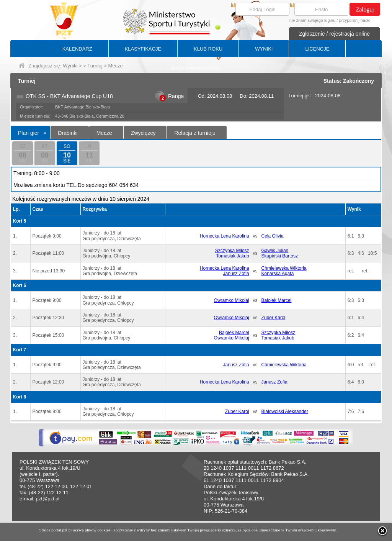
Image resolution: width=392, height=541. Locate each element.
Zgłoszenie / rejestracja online (334, 34)
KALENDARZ (77, 49)
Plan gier (29, 133)
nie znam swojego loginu (312, 20)
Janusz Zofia (236, 274)
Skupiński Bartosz (280, 256)
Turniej (95, 66)
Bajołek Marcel (277, 300)
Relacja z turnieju (195, 133)
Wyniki (70, 66)
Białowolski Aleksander (285, 411)
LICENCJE (317, 49)
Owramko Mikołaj (232, 300)
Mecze (104, 133)
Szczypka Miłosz (232, 251)
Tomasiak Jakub (233, 256)
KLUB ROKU (208, 49)
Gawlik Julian (275, 251)
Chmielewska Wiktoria (284, 268)
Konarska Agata (278, 274)
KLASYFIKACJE (143, 49)
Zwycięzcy (143, 133)
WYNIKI (264, 49)
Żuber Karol (274, 318)
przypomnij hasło (355, 20)
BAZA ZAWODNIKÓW (196, 68)
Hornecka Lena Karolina (225, 236)
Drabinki (68, 133)
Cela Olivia (273, 236)
